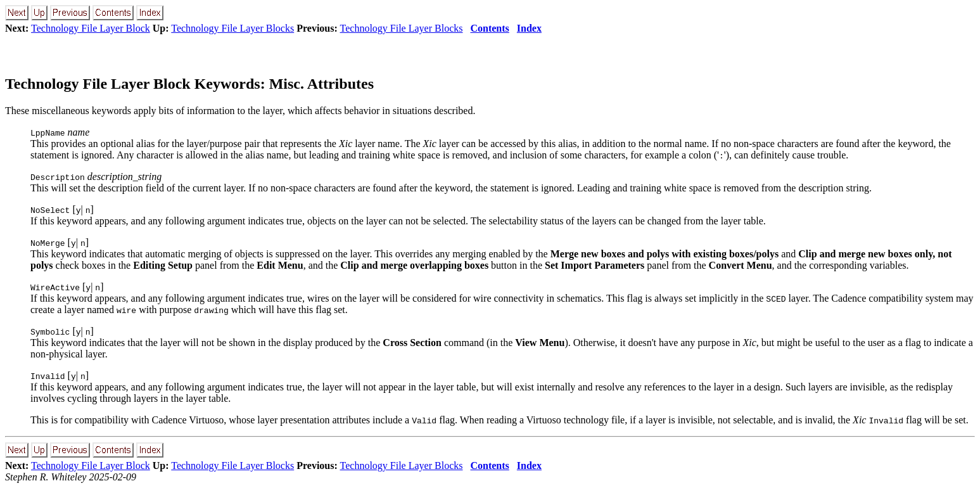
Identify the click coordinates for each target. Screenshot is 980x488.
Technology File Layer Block (91, 28)
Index (529, 28)
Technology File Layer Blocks (232, 28)
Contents (489, 28)
